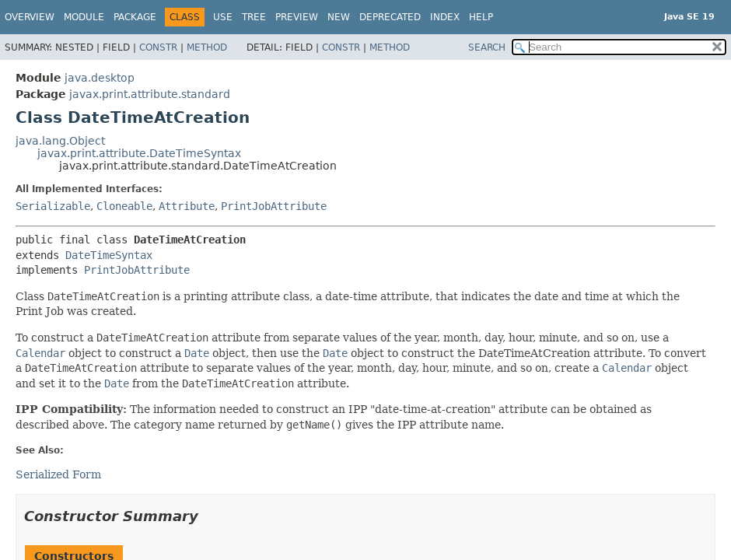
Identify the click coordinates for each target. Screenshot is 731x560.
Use (223, 17)
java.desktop (100, 78)
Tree (254, 17)
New (339, 17)
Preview (297, 17)
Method (207, 47)
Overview (30, 17)
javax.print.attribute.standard (150, 94)
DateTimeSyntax (109, 255)
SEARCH (487, 47)
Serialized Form (58, 474)
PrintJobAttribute (274, 206)
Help (481, 17)
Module (84, 17)
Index (445, 17)
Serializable (53, 206)
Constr (158, 47)
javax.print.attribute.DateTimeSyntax (139, 153)
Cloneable (124, 206)
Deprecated (390, 17)
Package (135, 17)
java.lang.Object (60, 141)
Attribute (187, 206)
